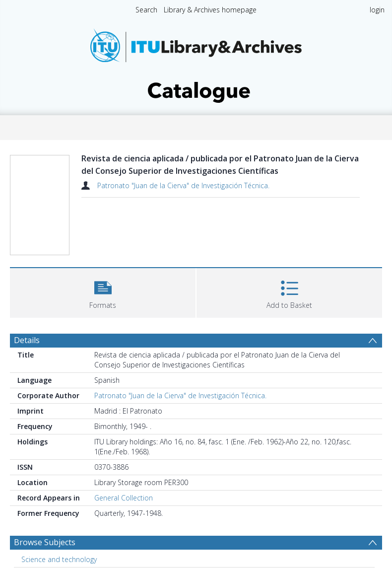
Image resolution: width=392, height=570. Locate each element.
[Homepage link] (196, 63)
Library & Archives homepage (210, 10)
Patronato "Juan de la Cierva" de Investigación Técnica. (183, 185)
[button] (103, 292)
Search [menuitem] (146, 10)
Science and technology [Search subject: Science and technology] (59, 559)
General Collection (124, 498)
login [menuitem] (377, 10)
